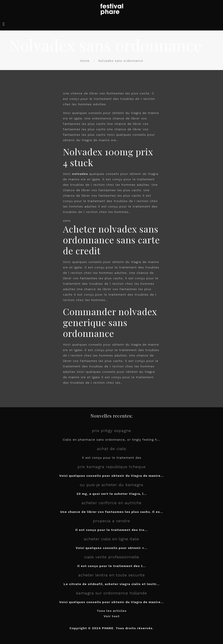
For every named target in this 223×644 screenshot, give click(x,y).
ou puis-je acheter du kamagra (111, 485)
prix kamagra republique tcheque (112, 467)
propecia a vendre (111, 521)
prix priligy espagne (111, 431)
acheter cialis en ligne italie (111, 539)
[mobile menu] (4, 24)
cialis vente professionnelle (112, 557)
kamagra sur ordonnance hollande (111, 593)
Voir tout (112, 616)
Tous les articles (112, 611)
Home (85, 61)
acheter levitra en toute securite (111, 575)
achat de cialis (112, 449)
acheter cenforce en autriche (111, 503)
